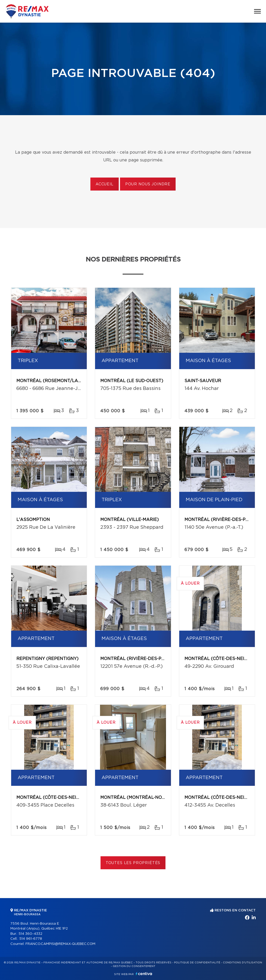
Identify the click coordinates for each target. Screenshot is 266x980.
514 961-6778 (31, 939)
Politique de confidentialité (197, 963)
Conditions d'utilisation (242, 963)
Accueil (105, 184)
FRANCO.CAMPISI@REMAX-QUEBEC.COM (60, 944)
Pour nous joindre (148, 184)
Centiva (144, 974)
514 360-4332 (30, 934)
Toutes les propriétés (133, 863)
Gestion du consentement (134, 966)
